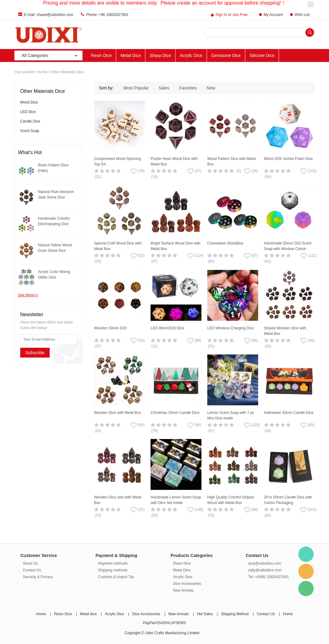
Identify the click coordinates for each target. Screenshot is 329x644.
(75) (154, 431)
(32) (154, 346)
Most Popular (136, 88)
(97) (154, 261)
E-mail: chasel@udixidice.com (49, 15)
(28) (98, 431)
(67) (211, 431)
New (211, 88)
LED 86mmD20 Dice (167, 328)
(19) (154, 177)
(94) (154, 515)
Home (42, 72)
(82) (268, 515)
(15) (98, 515)
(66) (211, 261)
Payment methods (113, 563)
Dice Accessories (187, 584)
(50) (268, 177)
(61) (268, 261)
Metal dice (88, 614)
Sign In (221, 15)
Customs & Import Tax (116, 577)
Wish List (302, 15)
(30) (268, 346)
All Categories (50, 56)
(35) (98, 261)
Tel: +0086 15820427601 (269, 577)
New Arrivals (184, 590)
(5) (239, 171)
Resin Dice (101, 55)
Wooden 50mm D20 (111, 328)
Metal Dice (131, 55)
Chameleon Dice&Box (225, 243)
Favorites (188, 88)
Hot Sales (205, 614)
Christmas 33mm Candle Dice (175, 413)
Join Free (240, 15)
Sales (164, 88)
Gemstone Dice (226, 55)
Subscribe (35, 353)
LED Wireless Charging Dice (231, 328)
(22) (98, 177)
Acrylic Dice (191, 55)
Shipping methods (113, 570)
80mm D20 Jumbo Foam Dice (288, 159)
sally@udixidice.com (265, 570)
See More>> (28, 295)
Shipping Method (235, 614)
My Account (273, 15)
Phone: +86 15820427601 (107, 15)
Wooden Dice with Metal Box (118, 413)
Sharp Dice (160, 55)
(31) (211, 346)
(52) (211, 515)
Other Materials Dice (67, 72)
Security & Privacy (38, 577)
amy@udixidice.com (265, 563)
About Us (31, 563)
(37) (98, 346)
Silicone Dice (262, 55)
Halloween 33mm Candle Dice (289, 413)
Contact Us (32, 570)
